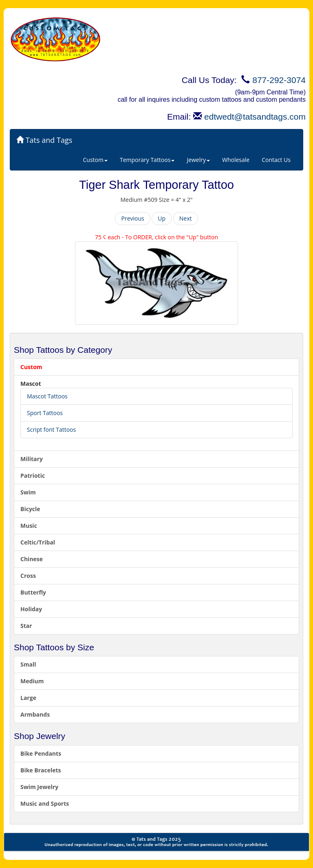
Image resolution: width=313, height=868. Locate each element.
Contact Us (276, 160)
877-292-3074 (279, 80)
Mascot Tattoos (47, 396)
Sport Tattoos (45, 413)
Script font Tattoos (51, 430)
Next (186, 218)
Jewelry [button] (198, 160)
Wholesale (236, 160)
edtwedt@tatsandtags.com (255, 117)
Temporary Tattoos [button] (147, 160)
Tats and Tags (44, 140)
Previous (132, 218)
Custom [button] (95, 160)
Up (162, 218)
